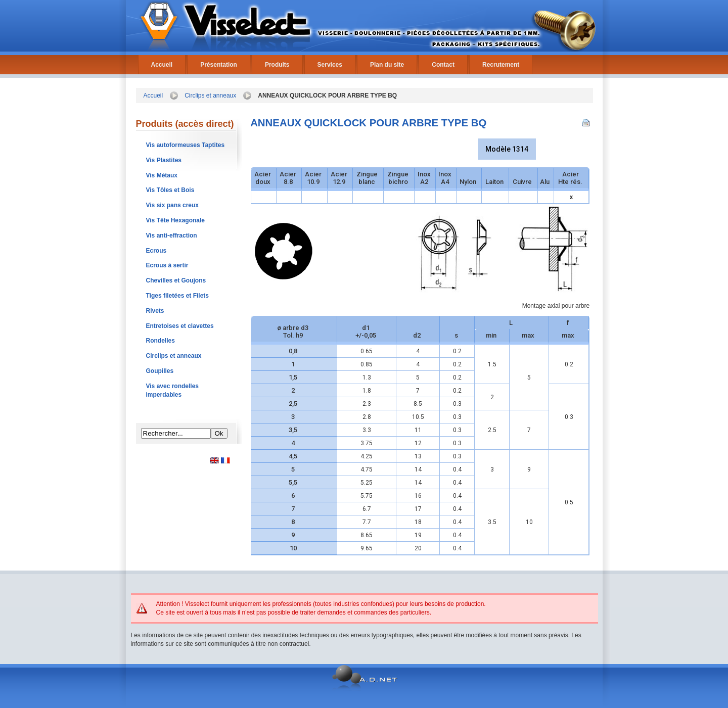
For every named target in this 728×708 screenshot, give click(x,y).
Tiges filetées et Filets (178, 296)
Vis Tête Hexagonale (176, 220)
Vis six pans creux (173, 205)
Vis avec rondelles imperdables (173, 390)
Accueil (162, 65)
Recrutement (501, 65)
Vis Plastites (164, 160)
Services (330, 65)
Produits (277, 65)
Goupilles (160, 371)
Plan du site (387, 65)
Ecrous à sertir (167, 265)
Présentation (219, 65)
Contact (443, 65)
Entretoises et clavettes (180, 326)
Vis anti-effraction (172, 235)
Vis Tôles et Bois (170, 190)
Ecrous (156, 251)
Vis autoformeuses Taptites (186, 145)
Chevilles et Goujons (176, 280)
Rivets (155, 311)
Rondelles (161, 341)
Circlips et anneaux (210, 96)
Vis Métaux (162, 175)
